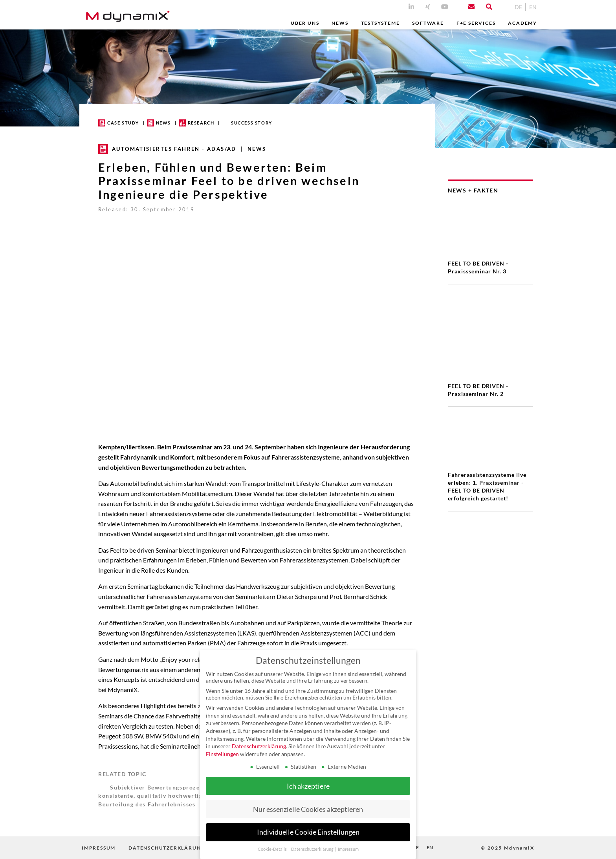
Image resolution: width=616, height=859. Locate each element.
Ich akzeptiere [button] (308, 786)
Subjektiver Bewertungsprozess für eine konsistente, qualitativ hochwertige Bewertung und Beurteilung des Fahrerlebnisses (176, 796)
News (340, 23)
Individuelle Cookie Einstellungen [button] (308, 832)
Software (428, 23)
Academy (522, 23)
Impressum (99, 848)
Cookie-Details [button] (273, 849)
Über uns (305, 23)
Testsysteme (380, 23)
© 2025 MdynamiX (508, 848)
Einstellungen (222, 754)
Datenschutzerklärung (167, 848)
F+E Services (476, 23)
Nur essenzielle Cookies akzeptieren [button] (308, 809)
